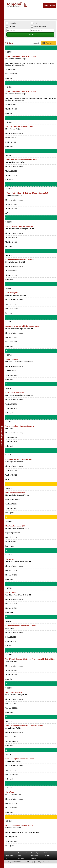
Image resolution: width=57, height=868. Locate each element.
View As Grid (49, 43)
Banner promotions (24, 853)
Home (7, 853)
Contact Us (21, 858)
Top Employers (36, 853)
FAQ (19, 856)
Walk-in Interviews (39, 27)
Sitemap (34, 858)
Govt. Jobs (11, 23)
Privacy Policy (9, 856)
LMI (6, 858)
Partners (47, 856)
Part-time (10, 27)
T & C (46, 853)
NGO (34, 23)
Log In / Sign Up (50, 5)
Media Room (35, 856)
